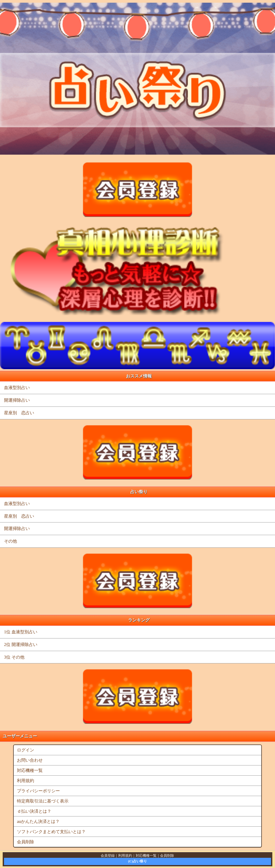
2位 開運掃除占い (21, 644)
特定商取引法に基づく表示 (43, 801)
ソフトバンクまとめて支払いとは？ (51, 832)
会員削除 (26, 842)
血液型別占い (17, 388)
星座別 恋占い (19, 413)
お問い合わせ (30, 760)
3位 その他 (14, 657)
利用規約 (26, 781)
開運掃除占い (17, 400)
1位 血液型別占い (21, 632)
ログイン (26, 750)
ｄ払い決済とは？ (34, 811)
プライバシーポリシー (38, 791)
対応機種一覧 (30, 770)
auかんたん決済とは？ (38, 821)
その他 (10, 541)
